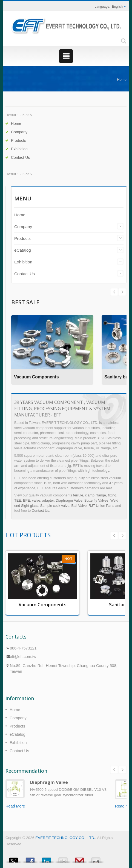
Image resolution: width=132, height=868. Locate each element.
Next (114, 292)
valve (36, 500)
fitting (112, 495)
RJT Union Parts (102, 506)
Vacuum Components (36, 377)
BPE (27, 500)
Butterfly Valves (96, 500)
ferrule (78, 495)
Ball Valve (79, 506)
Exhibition (19, 149)
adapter (48, 500)
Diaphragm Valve (69, 500)
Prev (122, 292)
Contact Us (20, 157)
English (117, 7)
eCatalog (23, 250)
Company (19, 132)
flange (101, 495)
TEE (18, 500)
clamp (90, 495)
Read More (15, 806)
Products (18, 140)
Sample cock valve (55, 506)
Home (122, 80)
